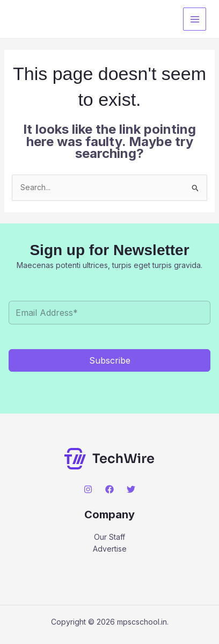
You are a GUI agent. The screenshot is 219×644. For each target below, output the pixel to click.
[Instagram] (88, 489)
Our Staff (109, 537)
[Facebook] (109, 489)
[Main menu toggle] (195, 19)
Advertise (110, 549)
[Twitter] (131, 489)
